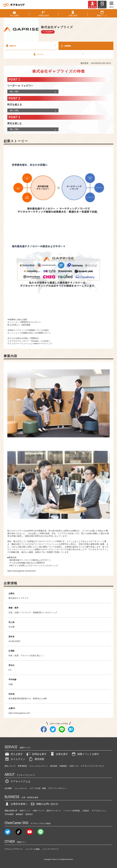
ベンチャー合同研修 (71, 811)
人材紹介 (86, 811)
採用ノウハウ (39, 811)
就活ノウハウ (10, 766)
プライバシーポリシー (57, 788)
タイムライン (15, 759)
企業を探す (59, 754)
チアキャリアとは (17, 781)
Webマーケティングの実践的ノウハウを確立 (29, 330)
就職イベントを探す (85, 754)
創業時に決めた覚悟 (18, 320)
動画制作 (19, 814)
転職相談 (63, 766)
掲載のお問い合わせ (44, 804)
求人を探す (14, 754)
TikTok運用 (9, 814)
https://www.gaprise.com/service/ (21, 571)
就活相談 (54, 766)
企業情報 (66, 46)
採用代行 (29, 814)
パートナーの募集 (32, 849)
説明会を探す (36, 754)
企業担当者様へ (16, 804)
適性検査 (36, 759)
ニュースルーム (21, 788)
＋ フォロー (48, 32)
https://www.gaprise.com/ (19, 713)
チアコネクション (99, 811)
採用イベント (25, 811)
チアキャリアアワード (14, 849)
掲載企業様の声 (11, 811)
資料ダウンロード (54, 811)
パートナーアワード (50, 849)
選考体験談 (22, 766)
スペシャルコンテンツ (39, 766)
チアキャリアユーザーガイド (93, 766)
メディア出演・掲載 (38, 788)
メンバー (58, 54)
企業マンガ (74, 766)
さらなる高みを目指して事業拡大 (24, 338)
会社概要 (8, 788)
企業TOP (31, 46)
